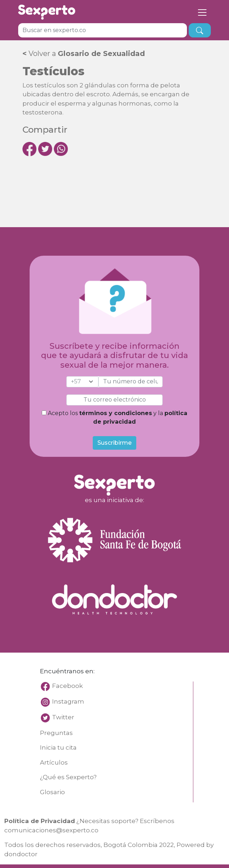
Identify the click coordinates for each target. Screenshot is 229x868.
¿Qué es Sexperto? (68, 777)
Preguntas (56, 733)
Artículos (54, 762)
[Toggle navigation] (202, 12)
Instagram (68, 701)
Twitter (63, 717)
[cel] (82, 382)
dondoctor (21, 854)
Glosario (52, 792)
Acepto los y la (114, 417)
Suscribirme (114, 443)
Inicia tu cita (58, 747)
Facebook (61, 686)
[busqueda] (200, 30)
